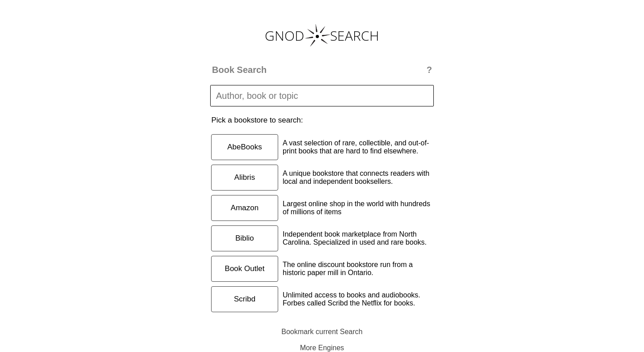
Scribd (245, 299)
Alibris (245, 177)
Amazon (245, 208)
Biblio (245, 238)
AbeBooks (245, 147)
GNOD (284, 36)
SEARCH (355, 36)
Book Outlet (245, 269)
